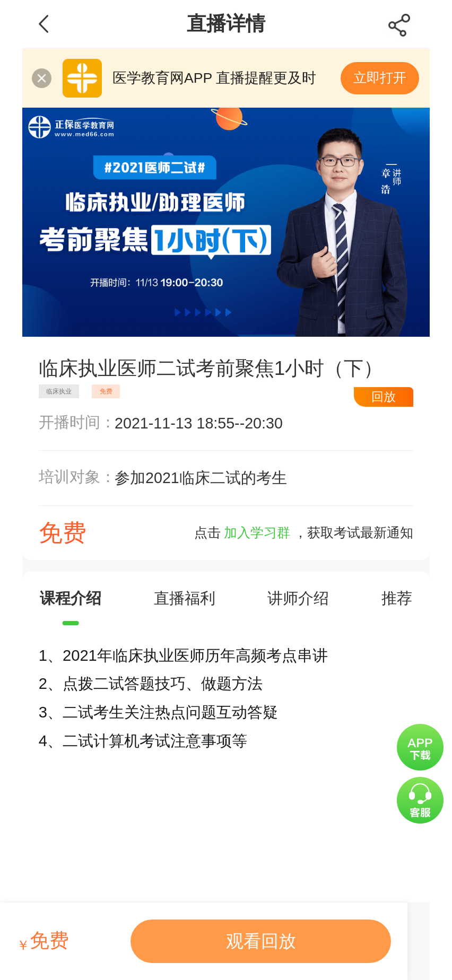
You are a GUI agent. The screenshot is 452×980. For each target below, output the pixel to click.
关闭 (42, 78)
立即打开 (380, 78)
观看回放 (261, 941)
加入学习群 (257, 533)
